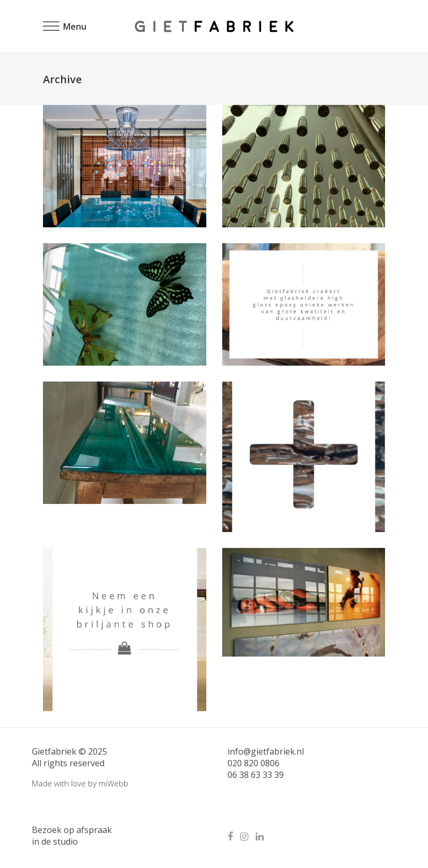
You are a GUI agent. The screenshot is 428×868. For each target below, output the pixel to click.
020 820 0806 (254, 763)
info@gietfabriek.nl (266, 751)
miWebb (113, 783)
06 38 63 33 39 (256, 775)
